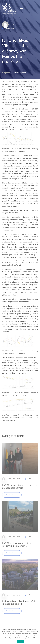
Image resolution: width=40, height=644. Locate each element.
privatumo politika (31, 638)
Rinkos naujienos (20, 73)
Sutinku (21, 641)
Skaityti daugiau (12, 490)
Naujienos (6, 73)
